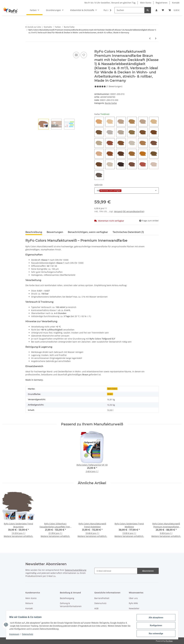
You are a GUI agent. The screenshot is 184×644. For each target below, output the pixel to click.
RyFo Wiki (133, 603)
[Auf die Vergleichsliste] (76, 55)
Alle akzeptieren (155, 619)
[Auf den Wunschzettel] (84, 55)
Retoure (29, 603)
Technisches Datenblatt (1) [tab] (128, 232)
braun (110, 394)
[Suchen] (129, 10)
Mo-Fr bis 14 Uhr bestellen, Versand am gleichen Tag (110, 3)
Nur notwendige (155, 634)
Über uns (133, 598)
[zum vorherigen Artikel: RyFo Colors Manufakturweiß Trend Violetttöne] (150, 38)
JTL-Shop (169, 641)
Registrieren (162, 3)
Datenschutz (29, 635)
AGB (96, 608)
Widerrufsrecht (67, 611)
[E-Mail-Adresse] (116, 571)
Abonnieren (148, 571)
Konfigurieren (155, 626)
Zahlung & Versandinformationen (71, 605)
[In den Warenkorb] (28, 48)
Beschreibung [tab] (34, 232)
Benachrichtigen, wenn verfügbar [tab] (88, 232)
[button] (156, 10)
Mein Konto (146, 3)
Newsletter (134, 608)
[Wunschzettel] (163, 10)
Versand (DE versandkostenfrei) (129, 211)
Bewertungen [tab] (55, 232)
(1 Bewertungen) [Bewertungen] (108, 86)
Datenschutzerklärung (76, 570)
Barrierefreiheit (102, 598)
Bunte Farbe (111, 103)
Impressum (16, 635)
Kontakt (176, 3)
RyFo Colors (112, 389)
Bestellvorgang (67, 598)
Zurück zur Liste (34, 27)
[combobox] (127, 191)
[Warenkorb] (174, 10)
